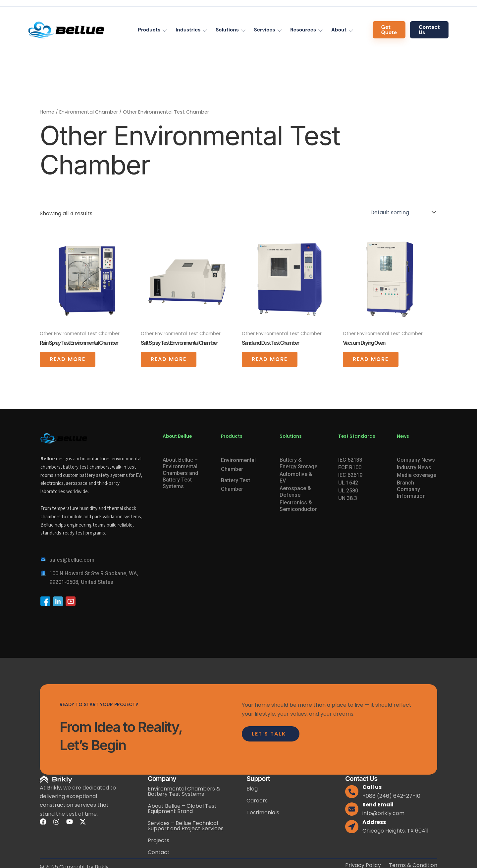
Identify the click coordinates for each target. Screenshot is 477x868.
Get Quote (389, 30)
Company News (416, 460)
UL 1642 (348, 483)
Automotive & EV (296, 477)
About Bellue (177, 436)
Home (47, 112)
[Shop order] (402, 212)
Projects (159, 840)
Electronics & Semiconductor (298, 506)
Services (265, 30)
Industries (188, 30)
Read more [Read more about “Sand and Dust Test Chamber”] (270, 359)
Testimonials (263, 813)
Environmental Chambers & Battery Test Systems (184, 791)
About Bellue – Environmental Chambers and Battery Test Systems (180, 473)
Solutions (227, 30)
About (339, 30)
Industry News (414, 467)
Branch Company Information (411, 489)
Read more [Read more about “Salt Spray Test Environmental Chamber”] (169, 359)
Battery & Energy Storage (298, 463)
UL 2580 (348, 491)
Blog (252, 789)
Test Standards (357, 436)
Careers (257, 801)
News (403, 436)
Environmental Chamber (89, 112)
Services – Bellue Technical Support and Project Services (186, 826)
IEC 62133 (350, 460)
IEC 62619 (350, 475)
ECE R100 (350, 467)
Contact (159, 852)
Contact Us (429, 30)
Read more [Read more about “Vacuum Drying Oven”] (371, 359)
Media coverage (417, 475)
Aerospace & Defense (295, 492)
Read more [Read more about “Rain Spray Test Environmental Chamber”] (68, 359)
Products (149, 30)
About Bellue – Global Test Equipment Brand (182, 809)
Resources (303, 30)
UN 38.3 (348, 498)
